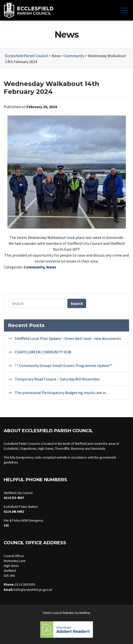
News (51, 267)
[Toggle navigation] (124, 10)
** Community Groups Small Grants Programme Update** (64, 365)
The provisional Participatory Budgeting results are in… (62, 393)
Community (34, 267)
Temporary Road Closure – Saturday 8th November (57, 379)
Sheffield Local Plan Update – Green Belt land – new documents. (68, 338)
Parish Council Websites (59, 613)
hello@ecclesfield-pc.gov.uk (33, 590)
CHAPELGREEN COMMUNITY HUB (43, 352)
